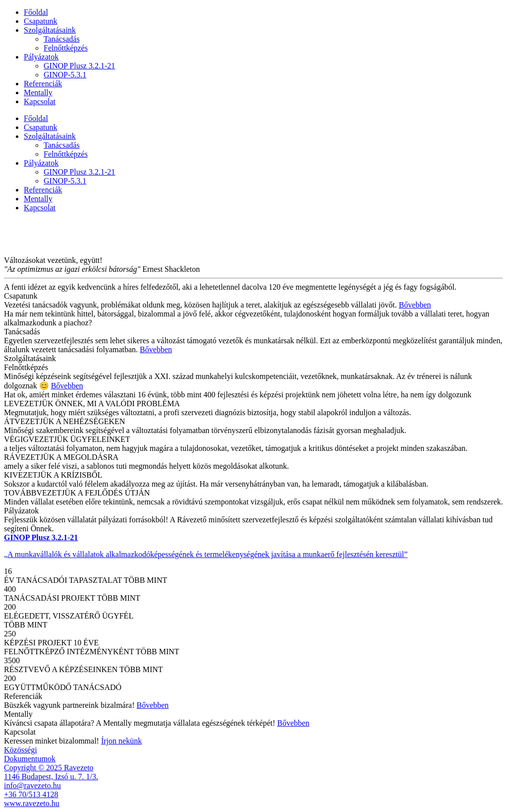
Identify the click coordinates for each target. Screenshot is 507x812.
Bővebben (415, 305)
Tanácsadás (62, 39)
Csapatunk (41, 21)
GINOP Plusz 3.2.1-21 (79, 66)
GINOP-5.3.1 (65, 75)
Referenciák (43, 84)
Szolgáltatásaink (50, 30)
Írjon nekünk (121, 741)
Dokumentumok (30, 759)
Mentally (38, 93)
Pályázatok (41, 57)
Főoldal (36, 12)
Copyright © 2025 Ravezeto (49, 768)
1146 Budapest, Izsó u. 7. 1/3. (51, 777)
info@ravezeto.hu (32, 785)
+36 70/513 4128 (31, 794)
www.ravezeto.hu (32, 803)
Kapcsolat (40, 101)
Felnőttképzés (66, 48)
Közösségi (21, 750)
